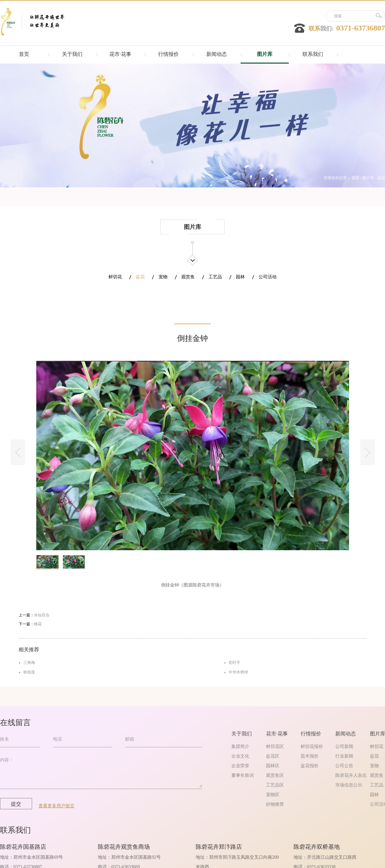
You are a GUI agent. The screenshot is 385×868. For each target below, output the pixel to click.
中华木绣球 (238, 672)
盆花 (381, 178)
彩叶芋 (235, 663)
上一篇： (34, 615)
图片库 (368, 178)
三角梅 (29, 663)
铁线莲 (29, 672)
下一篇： (30, 624)
